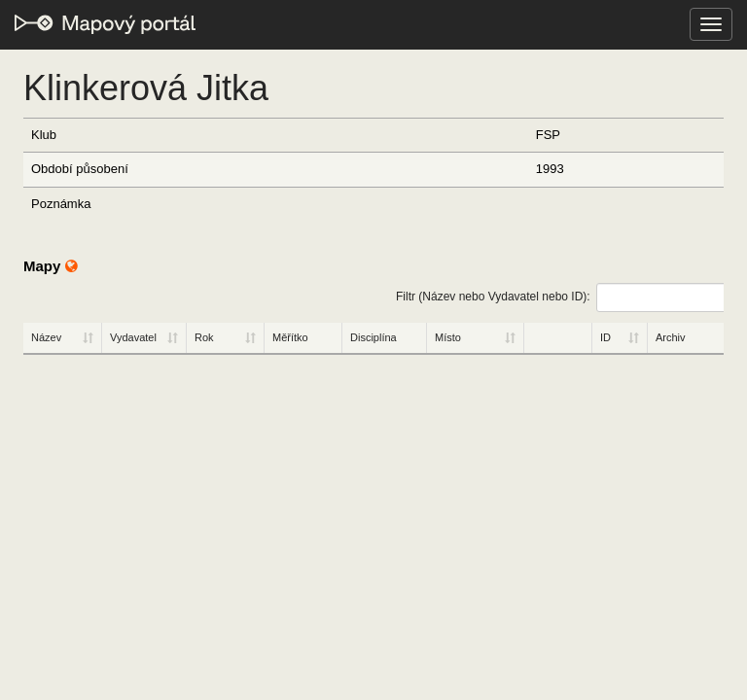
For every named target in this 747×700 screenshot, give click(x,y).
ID (605, 337)
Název (46, 337)
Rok (204, 337)
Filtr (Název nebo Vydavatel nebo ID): (560, 297)
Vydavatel (133, 337)
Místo (448, 337)
